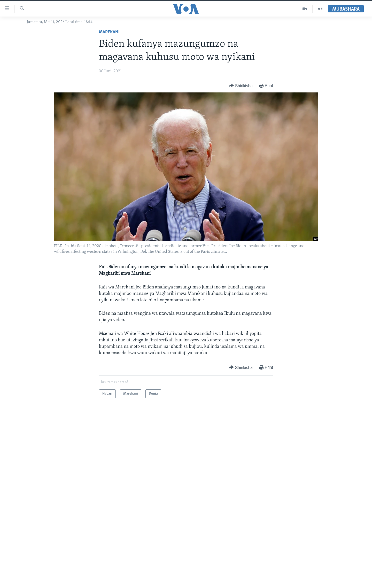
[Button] (241, 86)
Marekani (109, 32)
